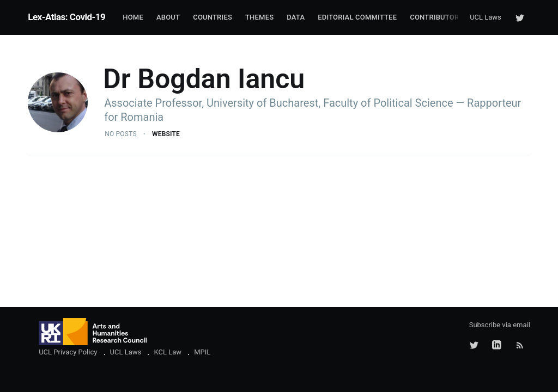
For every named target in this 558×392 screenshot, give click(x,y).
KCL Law (168, 352)
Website (166, 134)
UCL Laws (486, 17)
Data (296, 17)
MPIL (202, 352)
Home (133, 17)
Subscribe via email (500, 325)
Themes (259, 17)
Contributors (436, 17)
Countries (213, 17)
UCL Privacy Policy (68, 352)
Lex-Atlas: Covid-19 (66, 17)
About (168, 17)
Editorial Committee (357, 17)
